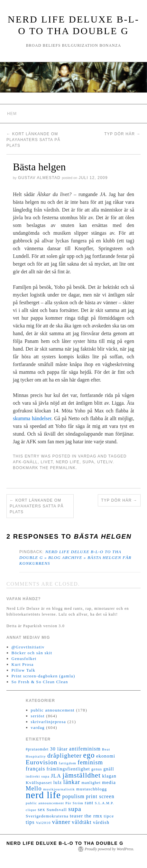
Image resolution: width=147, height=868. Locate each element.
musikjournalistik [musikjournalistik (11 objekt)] (59, 789)
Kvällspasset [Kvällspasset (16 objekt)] (39, 783)
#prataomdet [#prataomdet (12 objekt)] (37, 749)
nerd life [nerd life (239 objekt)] (43, 795)
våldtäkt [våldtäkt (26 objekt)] (82, 822)
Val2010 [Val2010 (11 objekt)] (43, 823)
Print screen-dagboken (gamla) (43, 676)
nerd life (68, 462)
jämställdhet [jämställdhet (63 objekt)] (82, 775)
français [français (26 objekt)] (35, 769)
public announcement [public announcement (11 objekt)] (45, 803)
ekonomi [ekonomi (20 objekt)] (106, 756)
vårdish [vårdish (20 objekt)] (101, 822)
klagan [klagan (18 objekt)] (109, 776)
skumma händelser (32, 418)
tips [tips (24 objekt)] (30, 822)
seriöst (38, 716)
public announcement (53, 710)
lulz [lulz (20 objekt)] (58, 782)
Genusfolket (24, 659)
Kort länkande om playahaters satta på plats (33, 140)
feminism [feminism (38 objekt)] (90, 762)
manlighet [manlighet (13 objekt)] (91, 783)
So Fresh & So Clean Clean (40, 682)
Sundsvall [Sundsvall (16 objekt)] (57, 810)
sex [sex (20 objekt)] (41, 809)
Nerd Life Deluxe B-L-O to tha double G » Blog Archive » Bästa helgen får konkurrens (75, 557)
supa (88, 462)
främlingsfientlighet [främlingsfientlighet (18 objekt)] (68, 769)
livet (47, 462)
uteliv (105, 462)
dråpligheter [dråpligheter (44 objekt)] (64, 755)
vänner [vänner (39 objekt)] (61, 822)
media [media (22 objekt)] (109, 782)
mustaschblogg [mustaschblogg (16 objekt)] (92, 789)
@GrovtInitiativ (28, 647)
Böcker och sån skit (32, 653)
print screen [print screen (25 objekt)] (100, 796)
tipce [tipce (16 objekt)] (109, 816)
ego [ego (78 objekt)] (89, 755)
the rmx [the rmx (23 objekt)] (93, 816)
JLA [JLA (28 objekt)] (56, 776)
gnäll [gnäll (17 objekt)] (109, 769)
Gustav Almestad (39, 178)
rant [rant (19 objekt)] (89, 803)
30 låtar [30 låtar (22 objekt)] (59, 749)
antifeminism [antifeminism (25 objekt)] (85, 749)
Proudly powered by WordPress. (109, 849)
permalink (63, 468)
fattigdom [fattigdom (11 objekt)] (68, 763)
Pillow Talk (23, 670)
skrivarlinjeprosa (48, 722)
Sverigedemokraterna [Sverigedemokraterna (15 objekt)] (47, 816)
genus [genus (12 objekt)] (97, 769)
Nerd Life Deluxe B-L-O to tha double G (65, 843)
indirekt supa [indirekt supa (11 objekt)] (38, 776)
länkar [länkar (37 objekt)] (72, 782)
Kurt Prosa (23, 664)
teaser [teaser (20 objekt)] (76, 816)
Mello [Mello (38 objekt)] (34, 788)
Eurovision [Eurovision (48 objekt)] (42, 762)
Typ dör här (122, 134)
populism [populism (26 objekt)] (73, 796)
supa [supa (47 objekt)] (75, 809)
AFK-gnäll (25, 462)
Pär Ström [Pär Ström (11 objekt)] (74, 803)
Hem (12, 114)
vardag (87, 456)
